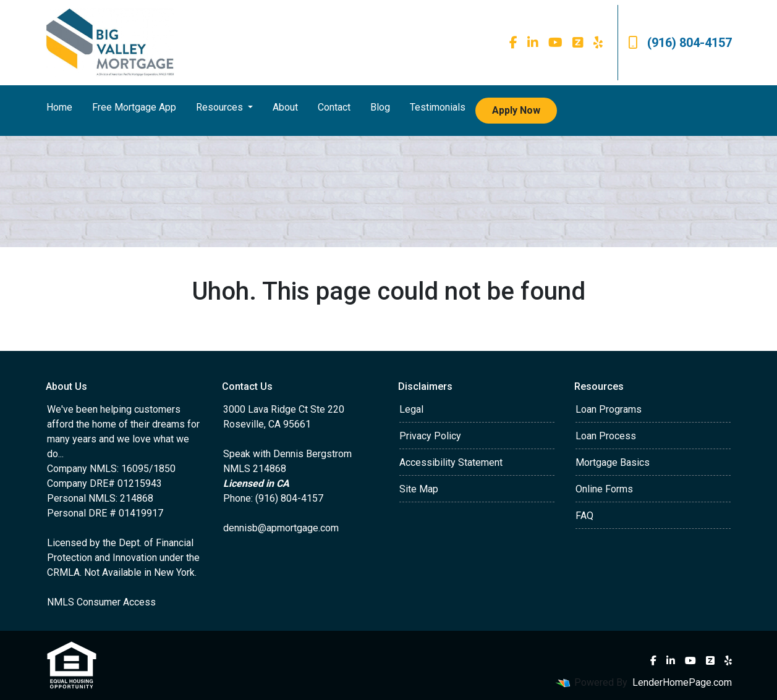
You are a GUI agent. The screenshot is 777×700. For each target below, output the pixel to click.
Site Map (419, 489)
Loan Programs (609, 409)
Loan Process (606, 436)
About (285, 107)
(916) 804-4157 (680, 43)
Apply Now (516, 110)
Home (59, 107)
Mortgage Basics (613, 462)
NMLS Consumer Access (101, 602)
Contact (334, 107)
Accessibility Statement (451, 462)
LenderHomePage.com (682, 682)
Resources (221, 107)
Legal (411, 409)
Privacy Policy (430, 436)
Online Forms (604, 489)
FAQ (584, 516)
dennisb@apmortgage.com (281, 528)
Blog (380, 107)
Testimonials (438, 107)
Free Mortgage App (134, 107)
